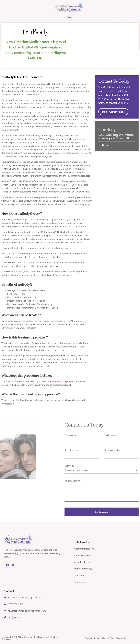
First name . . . (72, 435)
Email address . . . (74, 450)
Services (69, 466)
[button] (69, 18)
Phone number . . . (114, 450)
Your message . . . (74, 481)
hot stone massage (59, 381)
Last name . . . (112, 435)
